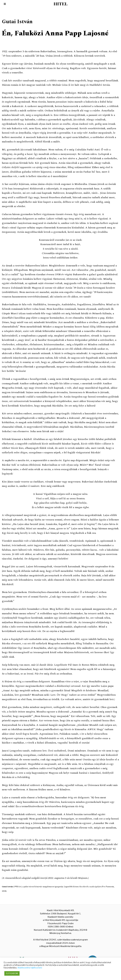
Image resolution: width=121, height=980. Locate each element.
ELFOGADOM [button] (12, 973)
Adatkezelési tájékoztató (30, 968)
